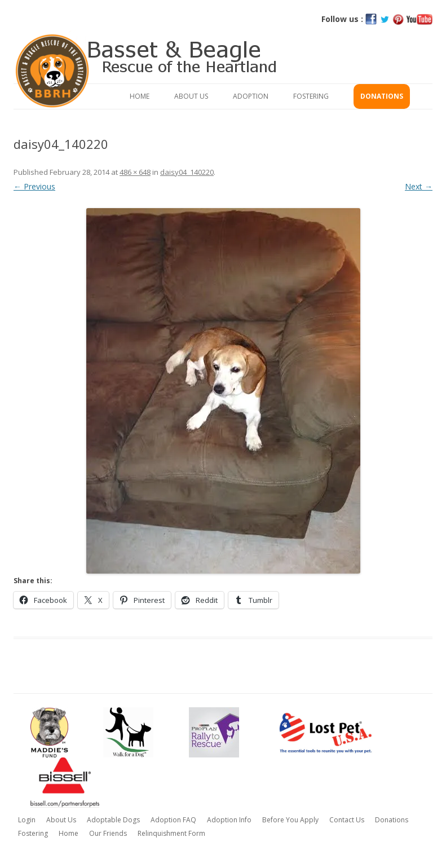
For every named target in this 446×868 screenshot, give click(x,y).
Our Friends (108, 833)
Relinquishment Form (171, 833)
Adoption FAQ (173, 820)
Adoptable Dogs (113, 820)
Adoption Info (229, 820)
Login (27, 820)
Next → (419, 186)
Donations (382, 96)
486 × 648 (135, 172)
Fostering (311, 96)
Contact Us (347, 820)
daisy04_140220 (187, 172)
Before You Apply (290, 820)
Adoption (251, 96)
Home (140, 96)
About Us (191, 96)
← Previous (34, 186)
